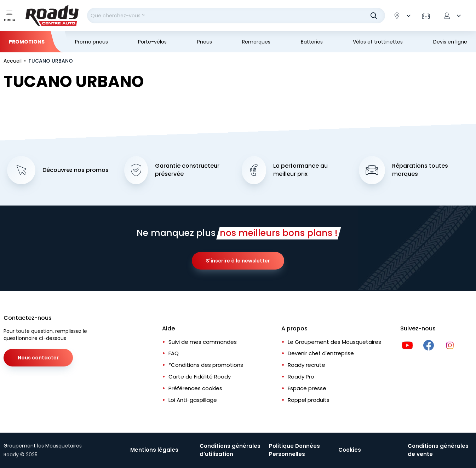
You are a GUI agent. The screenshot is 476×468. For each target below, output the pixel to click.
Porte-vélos (152, 42)
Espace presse (307, 388)
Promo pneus (91, 42)
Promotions (27, 42)
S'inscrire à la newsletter (238, 261)
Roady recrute (306, 365)
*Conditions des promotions (206, 365)
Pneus (205, 42)
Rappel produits (309, 400)
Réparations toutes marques (420, 170)
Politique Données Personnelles (294, 450)
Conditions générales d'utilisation (230, 450)
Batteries (312, 42)
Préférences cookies (195, 388)
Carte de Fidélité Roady (200, 377)
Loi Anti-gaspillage (193, 400)
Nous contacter (38, 358)
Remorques (256, 42)
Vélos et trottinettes (378, 42)
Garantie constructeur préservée (187, 170)
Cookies (350, 450)
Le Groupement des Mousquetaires (334, 342)
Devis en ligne (450, 42)
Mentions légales (154, 450)
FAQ (174, 353)
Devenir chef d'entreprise (321, 353)
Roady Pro (301, 377)
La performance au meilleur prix (300, 170)
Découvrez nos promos (76, 170)
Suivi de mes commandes (203, 342)
